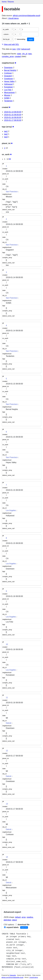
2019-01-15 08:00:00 (13, 115)
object (15, 920)
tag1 (6, 131)
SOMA (7, 98)
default (18, 917)
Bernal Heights (10, 70)
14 (7, 857)
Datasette (13, 975)
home (4, 2)
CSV (19, 49)
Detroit (9, 723)
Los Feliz (8, 90)
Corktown (8, 73)
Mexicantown (9, 93)
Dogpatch (8, 76)
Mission (7, 95)
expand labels (11, 927)
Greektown (9, 79)
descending (20, 39)
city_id (25, 54)
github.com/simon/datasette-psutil (26, 16)
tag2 (6, 134)
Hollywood (8, 84)
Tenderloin (8, 101)
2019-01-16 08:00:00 (13, 117)
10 (7, 644)
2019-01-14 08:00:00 (13, 112)
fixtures (11, 2)
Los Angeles (11, 510)
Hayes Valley (9, 81)
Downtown (8, 68)
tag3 (6, 137)
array (24, 917)
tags (30, 54)
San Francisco (12, 192)
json (14, 49)
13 (7, 804)
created (18, 56)
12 (7, 751)
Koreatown (9, 87)
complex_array (8, 56)
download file (22, 925)
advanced (26, 49)
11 (7, 697)
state (19, 54)
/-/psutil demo (13, 18)
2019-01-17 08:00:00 (13, 120)
